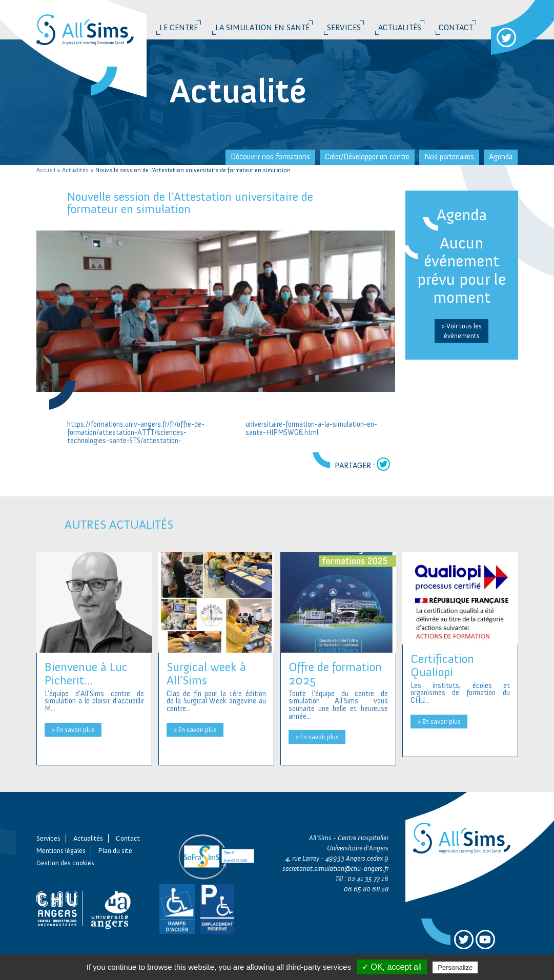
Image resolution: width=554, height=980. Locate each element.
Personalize (455, 967)
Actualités (400, 27)
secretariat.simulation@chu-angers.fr (335, 869)
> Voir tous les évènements (461, 331)
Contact (456, 27)
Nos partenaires (449, 157)
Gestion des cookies (65, 863)
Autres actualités (119, 524)
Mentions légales (61, 851)
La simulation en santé (262, 27)
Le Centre (179, 27)
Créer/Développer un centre (367, 157)
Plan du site (115, 851)
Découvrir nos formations (270, 157)
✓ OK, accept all (392, 967)
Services (344, 27)
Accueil (46, 170)
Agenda (501, 157)
